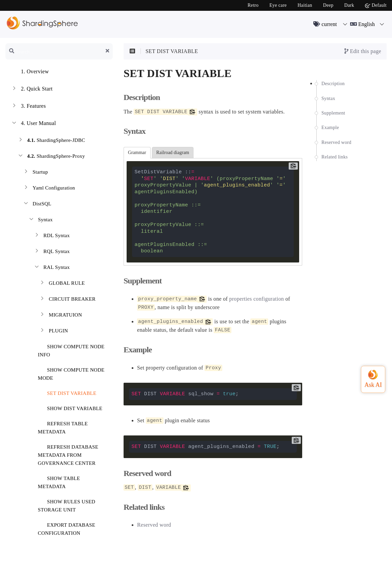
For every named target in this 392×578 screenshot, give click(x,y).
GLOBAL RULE (62, 284)
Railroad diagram (173, 153)
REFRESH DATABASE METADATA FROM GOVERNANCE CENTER (68, 454)
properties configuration (257, 299)
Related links (335, 157)
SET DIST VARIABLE (68, 392)
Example (330, 128)
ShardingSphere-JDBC (51, 141)
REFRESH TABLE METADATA (63, 426)
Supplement (333, 113)
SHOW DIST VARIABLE (71, 407)
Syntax (40, 220)
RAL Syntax (52, 268)
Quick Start (32, 90)
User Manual (33, 124)
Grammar (137, 153)
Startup (35, 173)
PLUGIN (53, 332)
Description (333, 84)
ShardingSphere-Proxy (51, 157)
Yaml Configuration (49, 189)
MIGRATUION (60, 316)
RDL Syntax (52, 236)
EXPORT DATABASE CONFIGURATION (67, 528)
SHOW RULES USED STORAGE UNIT (67, 505)
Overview (30, 72)
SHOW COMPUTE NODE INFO (71, 349)
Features (28, 107)
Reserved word (336, 142)
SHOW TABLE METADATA (59, 481)
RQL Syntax (52, 252)
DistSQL (37, 205)
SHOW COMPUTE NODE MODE (71, 373)
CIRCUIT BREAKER (67, 300)
